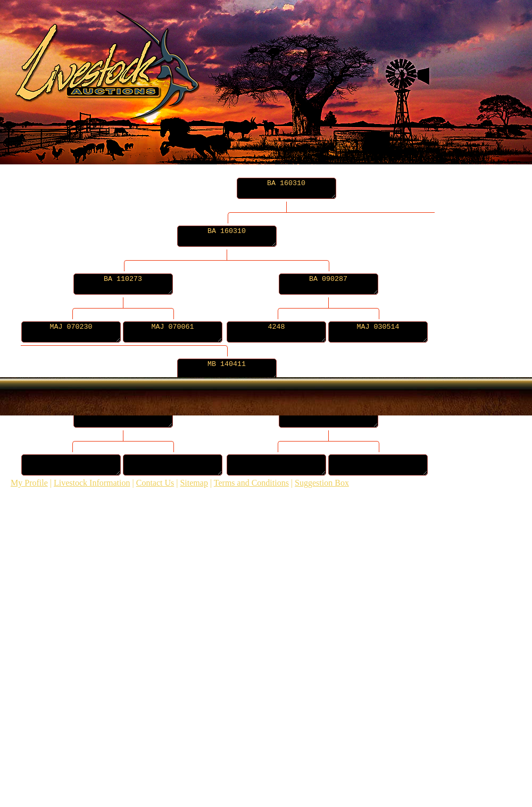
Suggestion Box (322, 483)
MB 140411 (248, 369)
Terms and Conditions (251, 483)
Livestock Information (92, 483)
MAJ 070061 (189, 332)
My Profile (29, 483)
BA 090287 (360, 284)
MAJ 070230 (76, 332)
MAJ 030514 (415, 332)
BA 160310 (286, 188)
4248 (303, 332)
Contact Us (155, 483)
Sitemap (194, 483)
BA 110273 (134, 284)
